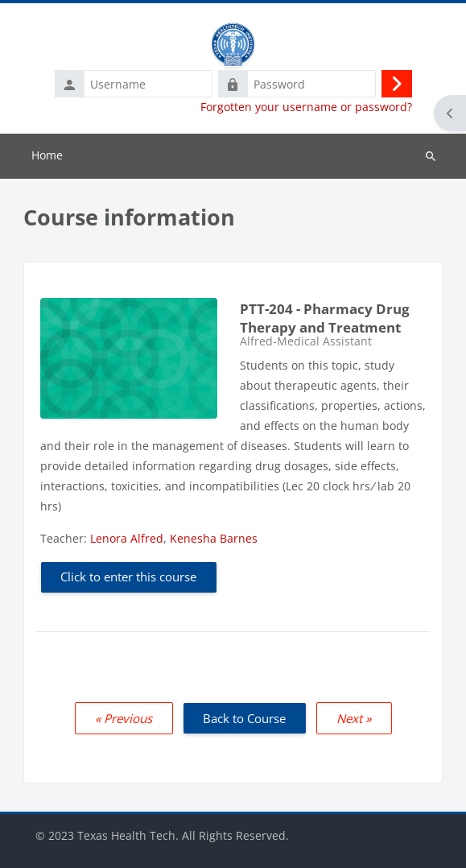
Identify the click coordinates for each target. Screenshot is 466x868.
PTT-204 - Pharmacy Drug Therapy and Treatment (325, 318)
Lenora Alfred (127, 538)
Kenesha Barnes (214, 538)
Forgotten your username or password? (306, 107)
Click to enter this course (128, 577)
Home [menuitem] (47, 155)
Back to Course (244, 718)
